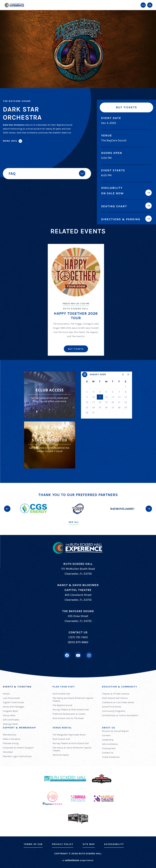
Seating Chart (114, 206)
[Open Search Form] (150, 5)
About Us (109, 728)
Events (6, 694)
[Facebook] (67, 655)
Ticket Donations (111, 757)
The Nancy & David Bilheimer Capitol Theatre (72, 749)
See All (74, 522)
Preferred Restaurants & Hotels (69, 714)
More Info (10, 141)
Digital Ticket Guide (13, 702)
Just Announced (11, 698)
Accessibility (114, 844)
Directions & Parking (121, 219)
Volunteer (8, 752)
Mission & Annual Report (115, 731)
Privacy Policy (63, 844)
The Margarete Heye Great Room (69, 735)
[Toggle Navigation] (143, 5)
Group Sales (9, 715)
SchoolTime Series (112, 707)
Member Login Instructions (17, 756)
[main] (78, 241)
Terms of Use (33, 844)
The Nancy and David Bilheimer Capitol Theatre (73, 699)
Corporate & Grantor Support (18, 748)
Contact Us (108, 753)
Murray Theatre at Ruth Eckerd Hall (71, 710)
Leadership (108, 740)
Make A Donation (12, 739)
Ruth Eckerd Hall (61, 694)
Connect (106, 735)
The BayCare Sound (62, 705)
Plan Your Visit (64, 687)
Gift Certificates (11, 720)
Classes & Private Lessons (116, 694)
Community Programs (114, 711)
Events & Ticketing (17, 687)
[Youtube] (78, 655)
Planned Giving (11, 743)
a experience (78, 860)
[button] (123, 374)
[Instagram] (89, 655)
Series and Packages (13, 707)
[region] (107, 395)
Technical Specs (61, 755)
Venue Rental (62, 728)
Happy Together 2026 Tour (76, 316)
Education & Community (120, 687)
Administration (110, 744)
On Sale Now (112, 193)
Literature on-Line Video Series (118, 702)
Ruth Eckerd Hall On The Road (68, 718)
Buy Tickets (126, 107)
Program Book (10, 711)
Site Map (89, 844)
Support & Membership (19, 728)
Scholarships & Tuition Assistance (120, 715)
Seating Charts (11, 724)
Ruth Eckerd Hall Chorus (115, 698)
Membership (10, 735)
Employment (109, 748)
